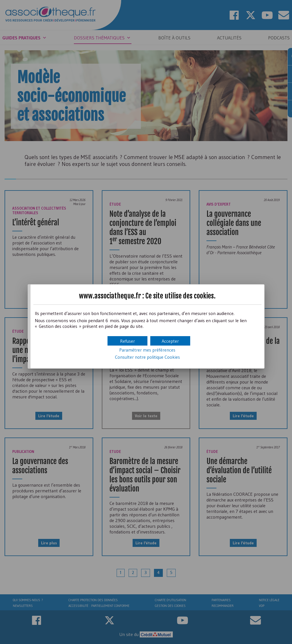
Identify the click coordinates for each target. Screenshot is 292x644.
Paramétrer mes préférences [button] (147, 350)
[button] (170, 341)
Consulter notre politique (147, 357)
